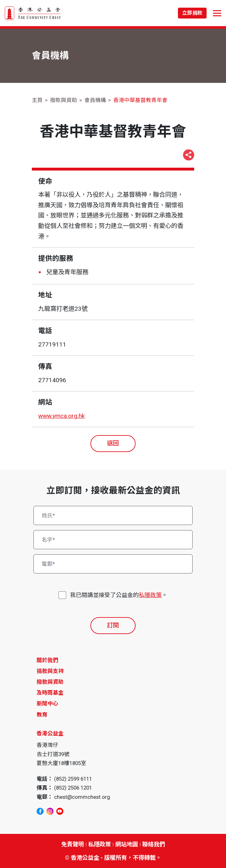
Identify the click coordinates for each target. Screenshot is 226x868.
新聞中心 (47, 704)
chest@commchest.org (82, 797)
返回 (113, 443)
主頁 (37, 100)
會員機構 (95, 100)
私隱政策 (150, 595)
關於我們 (47, 660)
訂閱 (113, 625)
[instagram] (50, 811)
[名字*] (113, 540)
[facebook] (40, 811)
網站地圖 (127, 844)
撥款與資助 (64, 100)
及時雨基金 (50, 693)
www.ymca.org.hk (61, 416)
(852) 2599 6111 (73, 779)
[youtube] (60, 811)
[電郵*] (113, 564)
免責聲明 (73, 844)
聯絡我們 (154, 844)
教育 (42, 715)
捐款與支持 (50, 671)
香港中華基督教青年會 (140, 100)
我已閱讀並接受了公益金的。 (119, 595)
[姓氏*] (113, 515)
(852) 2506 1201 (73, 788)
